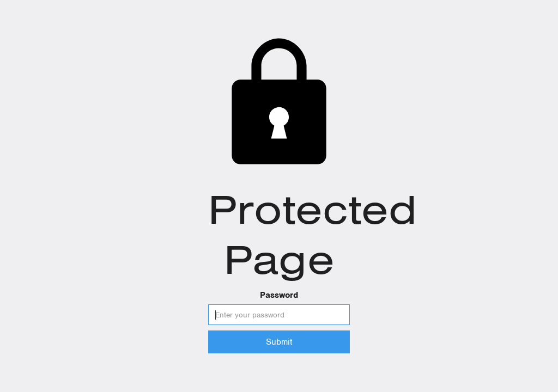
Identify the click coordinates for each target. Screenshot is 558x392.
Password (279, 295)
